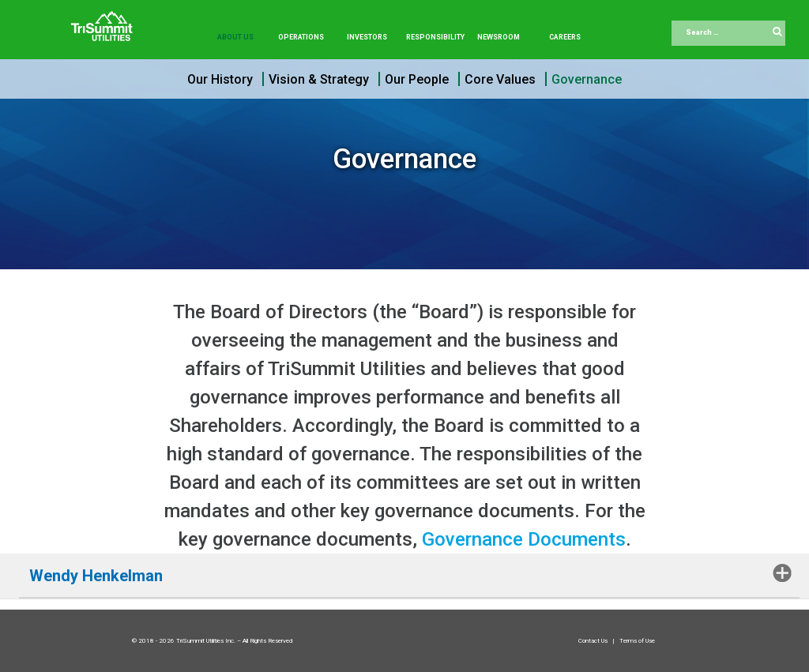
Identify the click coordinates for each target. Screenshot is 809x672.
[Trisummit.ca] (105, 21)
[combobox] (728, 33)
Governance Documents (524, 539)
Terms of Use (637, 641)
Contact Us (594, 641)
